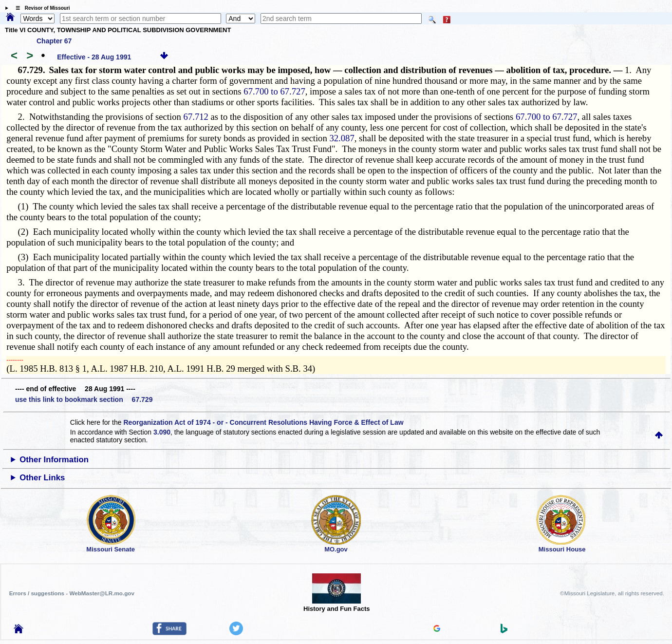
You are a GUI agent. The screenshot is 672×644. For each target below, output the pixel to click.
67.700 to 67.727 (274, 91)
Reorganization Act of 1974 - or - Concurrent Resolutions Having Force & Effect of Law (263, 422)
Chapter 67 (54, 41)
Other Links (42, 478)
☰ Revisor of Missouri (40, 8)
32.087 (342, 138)
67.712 (196, 117)
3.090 (162, 432)
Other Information (54, 460)
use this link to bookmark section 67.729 (84, 399)
